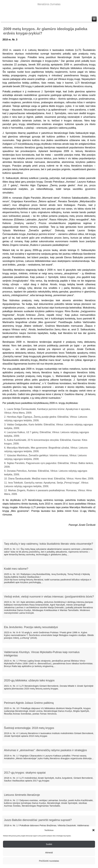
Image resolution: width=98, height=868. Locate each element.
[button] (93, 830)
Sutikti (49, 844)
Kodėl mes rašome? (16, 569)
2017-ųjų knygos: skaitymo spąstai (25, 773)
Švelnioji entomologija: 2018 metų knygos (29, 728)
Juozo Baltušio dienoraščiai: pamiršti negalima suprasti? (38, 820)
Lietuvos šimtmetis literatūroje (22, 795)
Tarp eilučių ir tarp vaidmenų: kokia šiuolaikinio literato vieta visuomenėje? (48, 544)
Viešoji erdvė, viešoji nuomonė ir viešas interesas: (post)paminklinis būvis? (49, 597)
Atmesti (49, 852)
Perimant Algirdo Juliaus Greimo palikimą (29, 703)
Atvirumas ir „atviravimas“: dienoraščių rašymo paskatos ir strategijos (45, 750)
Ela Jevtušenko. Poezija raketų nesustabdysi (31, 627)
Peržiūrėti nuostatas (49, 861)
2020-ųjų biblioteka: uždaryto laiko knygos (29, 680)
